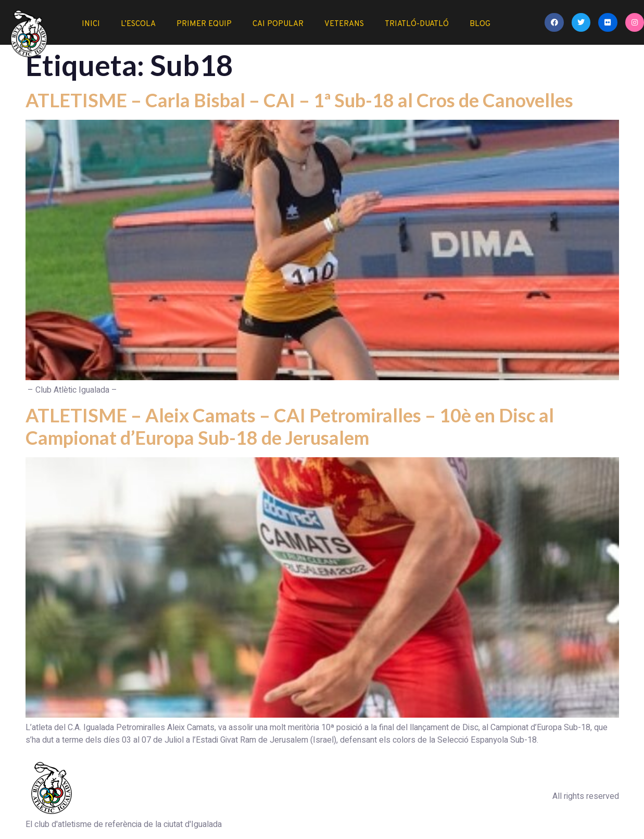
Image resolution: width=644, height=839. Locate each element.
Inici (91, 24)
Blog (480, 24)
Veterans (344, 24)
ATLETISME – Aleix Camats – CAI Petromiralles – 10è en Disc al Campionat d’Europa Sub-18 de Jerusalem (290, 426)
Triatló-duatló (417, 24)
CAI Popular (278, 24)
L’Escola (138, 24)
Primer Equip (204, 24)
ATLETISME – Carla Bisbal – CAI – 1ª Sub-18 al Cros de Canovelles (299, 100)
